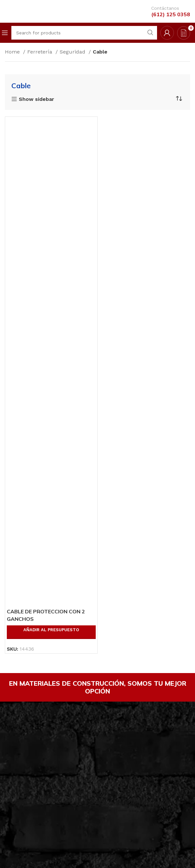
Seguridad (73, 52)
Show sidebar (37, 99)
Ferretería (41, 52)
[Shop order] (179, 99)
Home (13, 52)
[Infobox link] (166, 12)
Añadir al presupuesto (51, 630)
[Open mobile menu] (5, 33)
